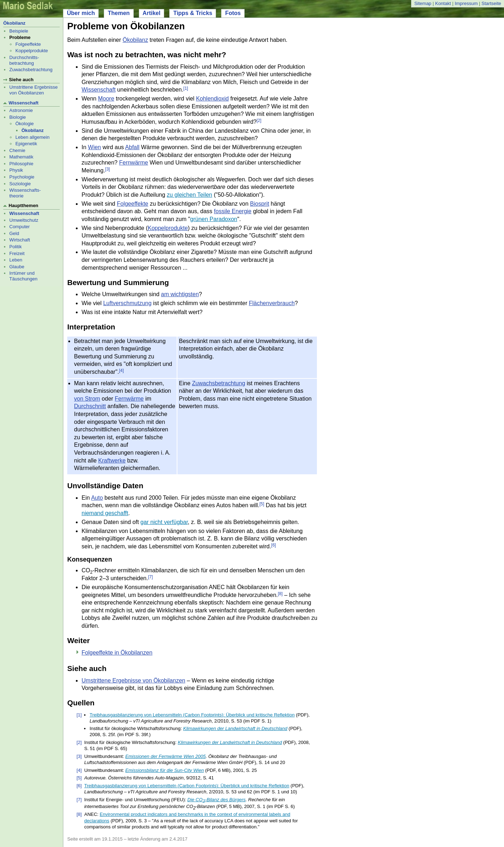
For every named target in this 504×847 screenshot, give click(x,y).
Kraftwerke (112, 461)
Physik (16, 170)
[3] (107, 169)
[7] (150, 577)
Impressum (466, 3)
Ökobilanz (14, 23)
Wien (94, 147)
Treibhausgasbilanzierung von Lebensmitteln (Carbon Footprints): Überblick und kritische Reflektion (192, 715)
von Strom (87, 399)
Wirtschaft (20, 240)
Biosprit (260, 204)
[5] (262, 504)
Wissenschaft (24, 103)
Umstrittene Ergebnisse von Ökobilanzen (33, 90)
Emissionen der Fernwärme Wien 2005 (165, 756)
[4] (121, 371)
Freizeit (17, 253)
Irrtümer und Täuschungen (23, 276)
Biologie (18, 117)
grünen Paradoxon (214, 219)
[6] (273, 545)
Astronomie (21, 110)
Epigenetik (26, 144)
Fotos (233, 13)
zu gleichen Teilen (189, 195)
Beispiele (19, 31)
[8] (280, 594)
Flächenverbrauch (272, 303)
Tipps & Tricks (193, 13)
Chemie (17, 150)
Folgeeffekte (28, 44)
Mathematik (21, 157)
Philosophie (21, 164)
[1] (186, 89)
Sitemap (423, 3)
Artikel (152, 13)
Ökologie (25, 124)
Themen (119, 13)
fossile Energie (233, 211)
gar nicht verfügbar (164, 522)
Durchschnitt (90, 406)
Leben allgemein (32, 137)
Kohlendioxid (212, 99)
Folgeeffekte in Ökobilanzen (117, 653)
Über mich (81, 13)
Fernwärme (134, 163)
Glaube (17, 267)
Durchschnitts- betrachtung (24, 60)
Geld (14, 233)
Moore (106, 99)
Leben (16, 260)
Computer (19, 227)
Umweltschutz (24, 220)
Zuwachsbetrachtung (31, 70)
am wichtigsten (180, 294)
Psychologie (22, 177)
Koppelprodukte (32, 51)
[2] (259, 121)
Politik (16, 247)
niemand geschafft (105, 513)
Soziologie (20, 184)
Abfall (132, 147)
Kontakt (443, 3)
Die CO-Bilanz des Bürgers (217, 800)
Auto (97, 498)
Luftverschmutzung (127, 303)
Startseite (491, 3)
